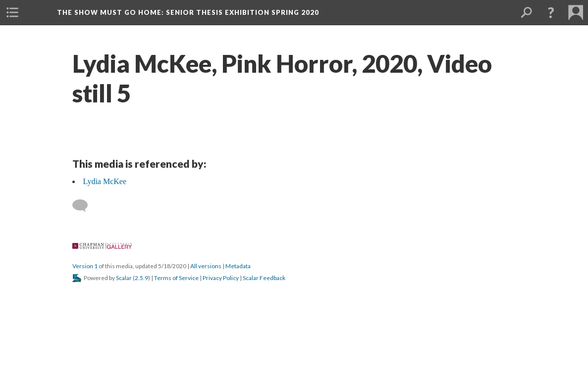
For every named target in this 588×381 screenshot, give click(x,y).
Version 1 (85, 266)
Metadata (238, 266)
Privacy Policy (221, 278)
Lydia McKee (105, 181)
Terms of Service (176, 278)
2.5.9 (141, 278)
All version (206, 266)
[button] (12, 12)
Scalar (124, 278)
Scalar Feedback (264, 278)
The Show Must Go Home (188, 12)
